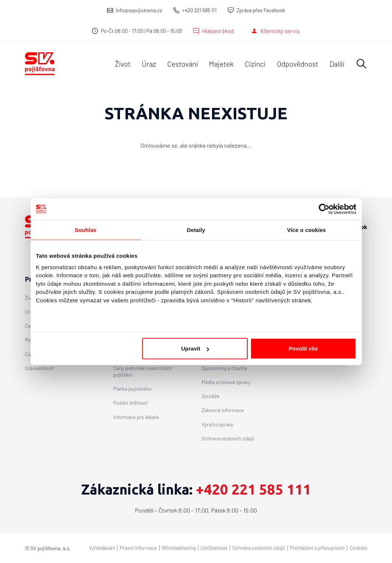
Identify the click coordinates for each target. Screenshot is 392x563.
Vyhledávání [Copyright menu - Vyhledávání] (102, 548)
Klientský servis (280, 31)
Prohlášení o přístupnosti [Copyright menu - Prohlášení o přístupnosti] (317, 548)
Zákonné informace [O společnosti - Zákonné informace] (223, 410)
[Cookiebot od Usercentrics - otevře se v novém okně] (324, 209)
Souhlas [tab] (86, 230)
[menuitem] (123, 64)
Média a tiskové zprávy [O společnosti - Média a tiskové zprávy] (226, 382)
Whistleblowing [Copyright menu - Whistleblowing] (179, 548)
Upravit (195, 349)
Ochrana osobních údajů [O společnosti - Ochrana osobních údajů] (228, 438)
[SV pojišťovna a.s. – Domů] (40, 64)
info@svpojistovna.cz (139, 10)
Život (123, 64)
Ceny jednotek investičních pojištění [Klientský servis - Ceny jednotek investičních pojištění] (143, 371)
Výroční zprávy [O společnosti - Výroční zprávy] (218, 424)
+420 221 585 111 (199, 10)
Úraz (149, 64)
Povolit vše (303, 349)
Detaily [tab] (196, 230)
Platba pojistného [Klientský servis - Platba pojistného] (133, 389)
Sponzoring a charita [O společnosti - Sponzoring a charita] (224, 368)
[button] (361, 64)
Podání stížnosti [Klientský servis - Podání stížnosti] (131, 403)
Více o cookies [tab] (307, 230)
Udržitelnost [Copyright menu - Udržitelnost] (214, 548)
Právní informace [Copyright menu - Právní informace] (138, 548)
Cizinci (255, 64)
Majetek (221, 64)
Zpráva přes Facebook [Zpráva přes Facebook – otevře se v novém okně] (261, 10)
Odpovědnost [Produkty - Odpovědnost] (40, 368)
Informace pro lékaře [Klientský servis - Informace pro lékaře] (136, 417)
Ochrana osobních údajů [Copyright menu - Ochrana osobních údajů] (259, 548)
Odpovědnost (298, 64)
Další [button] (337, 64)
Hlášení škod (218, 31)
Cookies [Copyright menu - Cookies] (358, 548)
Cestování (182, 64)
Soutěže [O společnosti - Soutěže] (211, 396)
